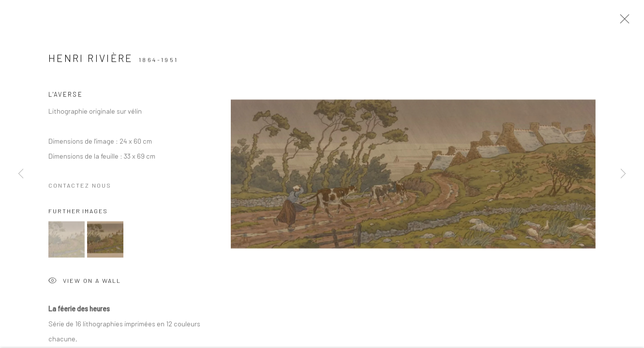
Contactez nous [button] (80, 187)
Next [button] (623, 174)
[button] (67, 241)
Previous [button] (21, 174)
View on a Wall (85, 283)
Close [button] (622, 22)
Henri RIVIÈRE (91, 59)
